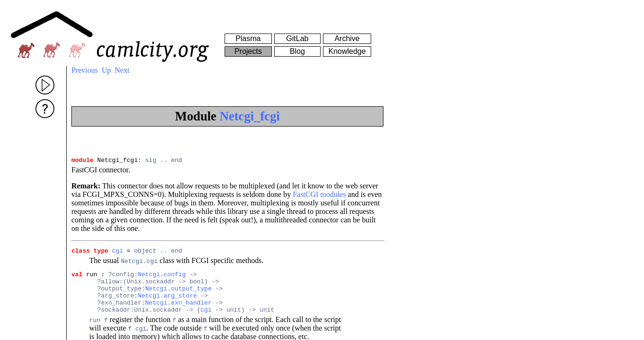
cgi (117, 253)
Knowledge (347, 51)
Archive (347, 38)
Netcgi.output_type (178, 295)
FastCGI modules (319, 196)
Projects (248, 51)
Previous (85, 70)
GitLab (297, 38)
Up (106, 70)
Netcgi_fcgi (249, 116)
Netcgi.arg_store (167, 304)
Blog (297, 51)
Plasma (248, 38)
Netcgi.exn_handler (178, 312)
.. (164, 161)
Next (122, 70)
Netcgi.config (161, 278)
